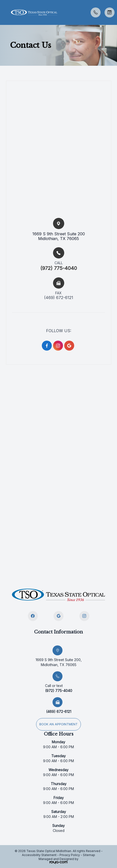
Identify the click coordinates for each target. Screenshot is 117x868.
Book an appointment (58, 724)
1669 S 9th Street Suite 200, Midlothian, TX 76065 (59, 662)
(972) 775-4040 (59, 268)
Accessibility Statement (39, 855)
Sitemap (89, 855)
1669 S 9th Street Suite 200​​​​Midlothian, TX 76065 (59, 236)
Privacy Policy (70, 855)
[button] (4, 12)
